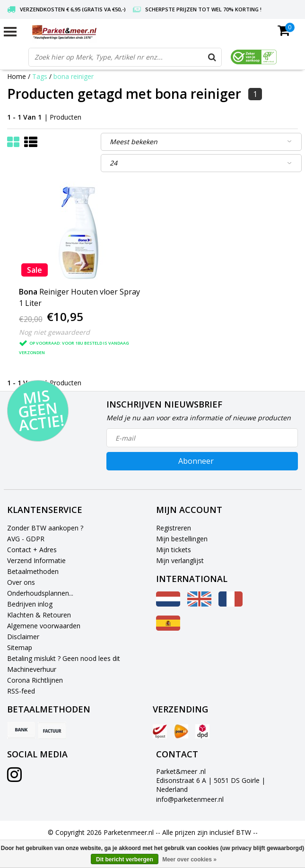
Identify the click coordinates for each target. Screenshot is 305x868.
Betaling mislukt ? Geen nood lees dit (64, 658)
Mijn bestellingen (182, 539)
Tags (40, 76)
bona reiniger (74, 76)
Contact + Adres (32, 550)
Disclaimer (23, 637)
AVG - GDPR (26, 539)
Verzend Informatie (36, 560)
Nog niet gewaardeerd (54, 332)
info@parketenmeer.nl (190, 799)
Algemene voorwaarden (44, 626)
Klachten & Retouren (39, 615)
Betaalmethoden (33, 571)
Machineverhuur (32, 669)
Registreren (174, 528)
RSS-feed (21, 691)
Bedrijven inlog (30, 604)
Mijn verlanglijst (180, 560)
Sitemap (20, 647)
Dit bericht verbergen (125, 859)
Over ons (21, 582)
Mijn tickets (174, 550)
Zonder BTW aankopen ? (45, 528)
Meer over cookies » (189, 859)
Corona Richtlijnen (35, 680)
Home (17, 76)
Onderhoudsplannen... (40, 593)
